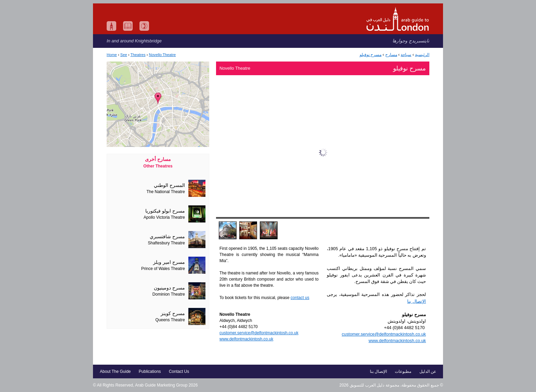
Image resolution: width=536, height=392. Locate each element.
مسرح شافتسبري (167, 237)
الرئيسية (422, 55)
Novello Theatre (163, 55)
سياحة (406, 55)
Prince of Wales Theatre (163, 269)
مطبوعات (403, 371)
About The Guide (115, 371)
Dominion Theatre (169, 294)
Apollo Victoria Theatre (164, 217)
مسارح (391, 55)
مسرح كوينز (173, 314)
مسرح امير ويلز (169, 262)
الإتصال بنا (417, 301)
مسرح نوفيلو (371, 55)
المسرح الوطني (169, 185)
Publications (150, 371)
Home (112, 55)
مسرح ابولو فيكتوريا (165, 211)
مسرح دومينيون (169, 288)
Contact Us (179, 371)
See (124, 55)
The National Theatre (166, 192)
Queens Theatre (170, 320)
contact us (300, 298)
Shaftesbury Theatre (166, 243)
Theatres (138, 55)
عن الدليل (428, 371)
